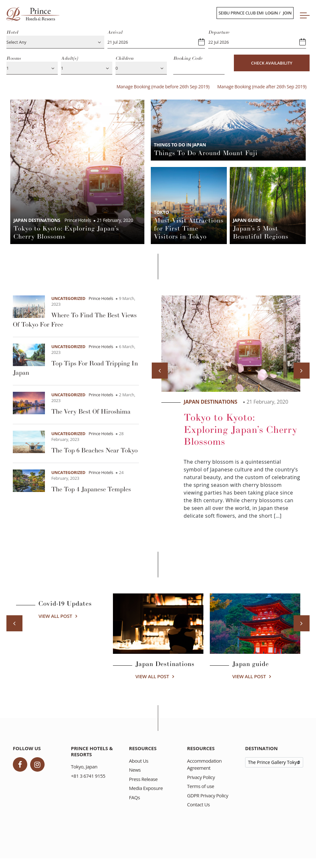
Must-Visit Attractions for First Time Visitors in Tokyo (189, 229)
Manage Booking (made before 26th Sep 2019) (163, 87)
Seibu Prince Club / (255, 13)
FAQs (134, 797)
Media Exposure (146, 788)
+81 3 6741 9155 (88, 776)
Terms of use (201, 786)
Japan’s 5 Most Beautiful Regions (261, 233)
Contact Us (198, 804)
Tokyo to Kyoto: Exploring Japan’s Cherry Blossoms (241, 430)
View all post (55, 616)
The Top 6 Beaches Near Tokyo (94, 451)
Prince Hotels (101, 298)
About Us (139, 761)
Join (287, 13)
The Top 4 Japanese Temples (91, 489)
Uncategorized (68, 298)
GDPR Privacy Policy (208, 795)
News (135, 770)
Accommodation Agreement (204, 764)
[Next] (302, 371)
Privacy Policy (201, 777)
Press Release (143, 779)
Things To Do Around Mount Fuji (206, 153)
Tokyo (162, 212)
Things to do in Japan (180, 145)
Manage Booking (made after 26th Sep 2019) (262, 87)
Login (272, 13)
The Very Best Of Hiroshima (91, 412)
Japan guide (247, 220)
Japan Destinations (37, 220)
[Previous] (160, 371)
